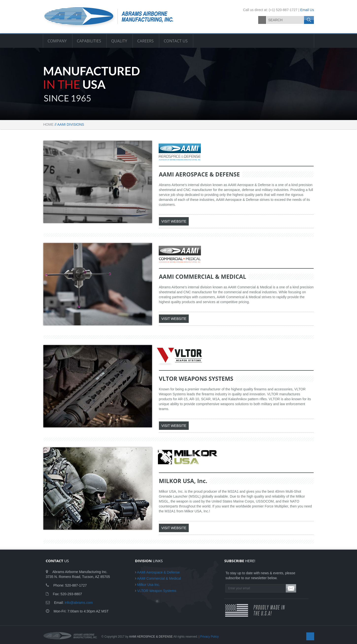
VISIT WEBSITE (174, 221)
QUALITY (119, 41)
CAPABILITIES (89, 41)
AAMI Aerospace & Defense (158, 572)
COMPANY (57, 41)
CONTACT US (176, 41)
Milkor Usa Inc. (149, 585)
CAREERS (145, 41)
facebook (262, 20)
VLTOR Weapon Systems (157, 591)
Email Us (307, 10)
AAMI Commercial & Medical (159, 578)
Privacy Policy (210, 637)
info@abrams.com (79, 603)
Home (49, 124)
